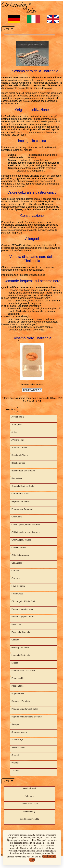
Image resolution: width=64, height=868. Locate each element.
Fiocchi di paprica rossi (22, 609)
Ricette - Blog (29, 811)
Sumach (15, 755)
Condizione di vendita (29, 819)
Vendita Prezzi (29, 788)
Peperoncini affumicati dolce (25, 709)
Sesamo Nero (18, 747)
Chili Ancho (17, 517)
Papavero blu (18, 678)
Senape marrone (19, 732)
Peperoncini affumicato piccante (27, 717)
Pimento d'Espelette (21, 701)
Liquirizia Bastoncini (21, 655)
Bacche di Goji (18, 463)
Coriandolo (17, 563)
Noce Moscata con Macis (23, 671)
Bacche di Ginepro (20, 455)
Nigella (15, 663)
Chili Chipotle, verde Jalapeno (26, 524)
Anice (14, 432)
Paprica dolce (18, 694)
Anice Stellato (18, 440)
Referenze (29, 796)
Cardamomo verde (20, 494)
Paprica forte (18, 686)
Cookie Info (49, 856)
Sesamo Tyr (17, 740)
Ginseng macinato (20, 647)
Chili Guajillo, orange (21, 540)
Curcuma (16, 578)
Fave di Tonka (18, 586)
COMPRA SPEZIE (32, 390)
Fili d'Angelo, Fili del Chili (23, 601)
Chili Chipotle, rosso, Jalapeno (26, 532)
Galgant (15, 640)
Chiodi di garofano (20, 555)
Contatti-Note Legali (29, 804)
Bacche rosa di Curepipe (23, 471)
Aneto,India (17, 425)
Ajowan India (18, 417)
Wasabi (15, 763)
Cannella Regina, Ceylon (23, 486)
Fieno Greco (17, 594)
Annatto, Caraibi (19, 448)
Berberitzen (17, 478)
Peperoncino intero (20, 501)
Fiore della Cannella (21, 632)
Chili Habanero (19, 548)
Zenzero (15, 770)
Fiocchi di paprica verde (23, 617)
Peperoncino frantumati (23, 509)
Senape (15, 724)
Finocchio (16, 624)
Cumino (15, 571)
